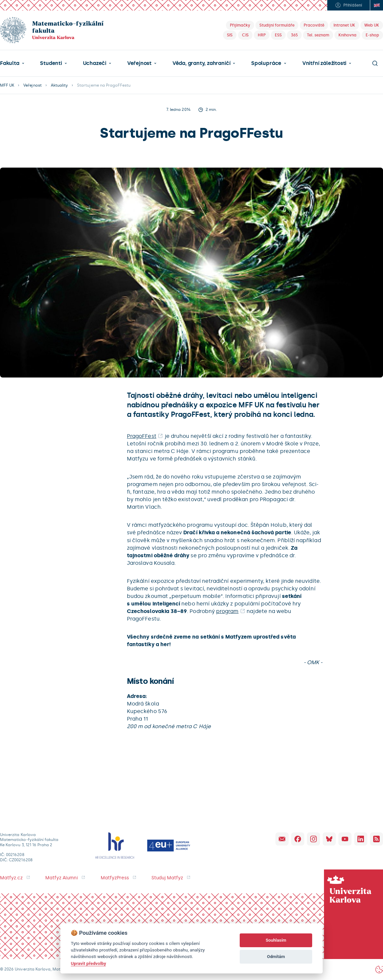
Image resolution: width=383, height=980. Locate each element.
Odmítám (276, 957)
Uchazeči (95, 63)
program (227, 611)
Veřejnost (139, 63)
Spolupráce (266, 63)
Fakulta (10, 63)
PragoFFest (142, 436)
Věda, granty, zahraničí (202, 63)
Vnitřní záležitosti (324, 63)
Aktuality (59, 85)
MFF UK (7, 85)
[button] (12, 63)
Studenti (51, 63)
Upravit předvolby (88, 963)
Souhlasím (276, 940)
